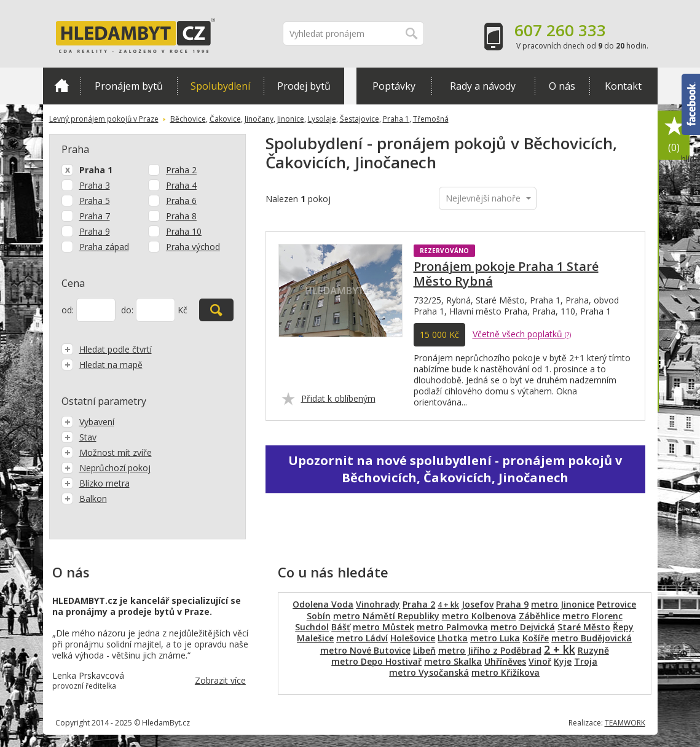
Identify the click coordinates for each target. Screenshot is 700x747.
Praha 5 (95, 201)
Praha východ (193, 247)
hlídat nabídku (690, 187)
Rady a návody (483, 86)
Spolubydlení (220, 86)
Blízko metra (96, 483)
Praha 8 (181, 216)
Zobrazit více (220, 680)
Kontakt (623, 86)
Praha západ (104, 247)
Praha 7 (95, 216)
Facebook (691, 104)
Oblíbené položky (674, 135)
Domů (62, 85)
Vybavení (88, 422)
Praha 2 (181, 170)
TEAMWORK (625, 723)
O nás (562, 86)
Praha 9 (95, 231)
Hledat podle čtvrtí (107, 349)
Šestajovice (360, 119)
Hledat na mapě (102, 365)
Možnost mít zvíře (107, 452)
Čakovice (225, 119)
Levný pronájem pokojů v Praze (104, 119)
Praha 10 (184, 231)
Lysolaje (322, 119)
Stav (79, 437)
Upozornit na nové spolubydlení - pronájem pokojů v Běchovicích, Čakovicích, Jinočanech (455, 469)
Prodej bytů (304, 86)
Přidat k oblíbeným (338, 398)
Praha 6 (181, 201)
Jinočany (259, 119)
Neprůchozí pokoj (106, 468)
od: (68, 310)
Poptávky (394, 86)
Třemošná (431, 119)
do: (127, 310)
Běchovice (188, 119)
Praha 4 (181, 185)
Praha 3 (95, 185)
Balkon (84, 499)
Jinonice (291, 119)
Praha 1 (396, 119)
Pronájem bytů (129, 86)
